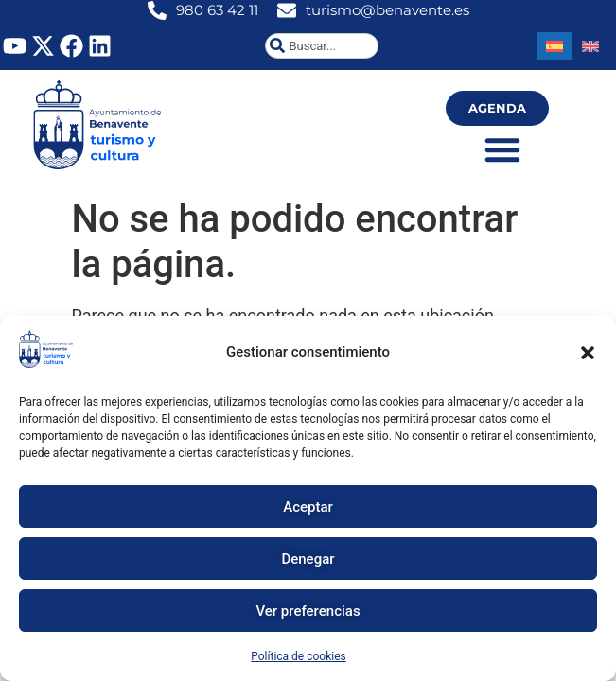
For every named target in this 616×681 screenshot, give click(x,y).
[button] (588, 353)
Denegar (308, 559)
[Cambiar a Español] (554, 46)
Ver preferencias (308, 611)
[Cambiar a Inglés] (590, 46)
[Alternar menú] (502, 149)
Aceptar (308, 507)
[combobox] (322, 46)
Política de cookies (299, 656)
